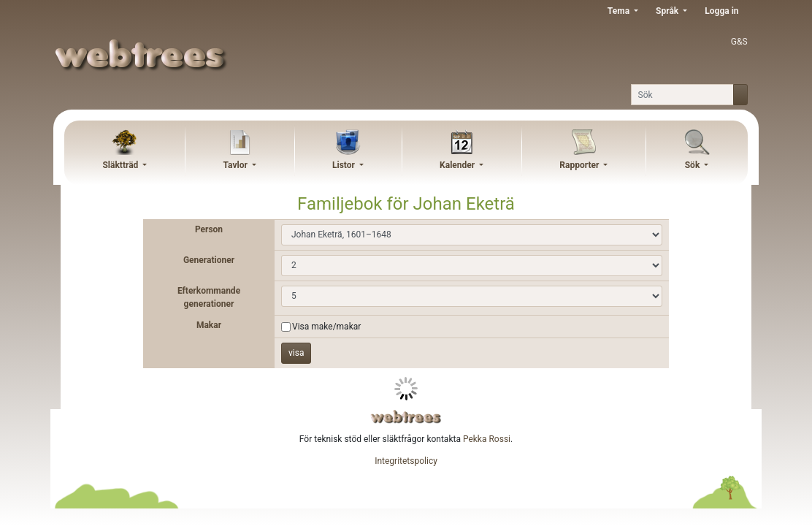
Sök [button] (694, 165)
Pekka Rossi (487, 439)
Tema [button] (620, 11)
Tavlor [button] (237, 165)
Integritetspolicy (406, 461)
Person (209, 229)
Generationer (209, 260)
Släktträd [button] (121, 165)
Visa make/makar (326, 327)
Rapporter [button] (580, 165)
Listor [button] (345, 165)
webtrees (406, 417)
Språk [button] (668, 11)
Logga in (721, 11)
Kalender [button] (458, 165)
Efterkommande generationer (209, 297)
